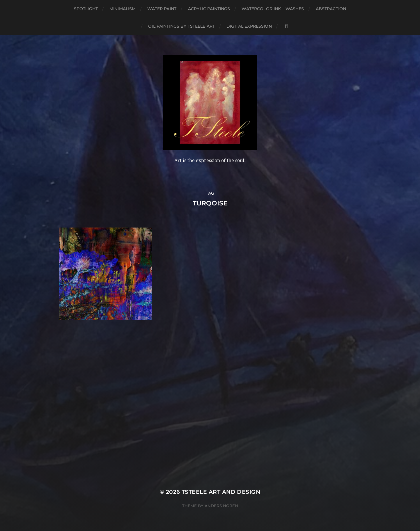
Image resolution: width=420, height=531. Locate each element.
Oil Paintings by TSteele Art (181, 26)
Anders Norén (221, 506)
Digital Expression (249, 26)
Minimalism (123, 9)
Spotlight (86, 9)
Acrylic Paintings (209, 9)
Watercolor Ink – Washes (273, 9)
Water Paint (162, 9)
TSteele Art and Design (221, 492)
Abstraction (331, 9)
